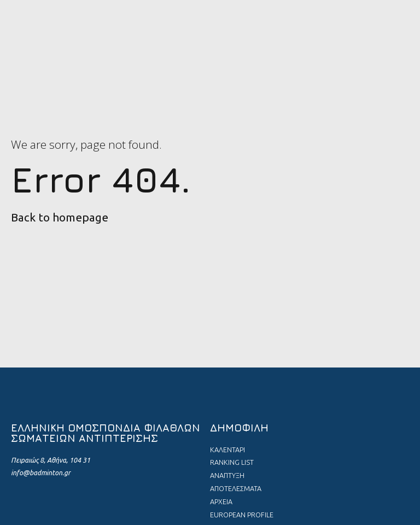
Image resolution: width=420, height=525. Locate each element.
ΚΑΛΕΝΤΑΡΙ (227, 450)
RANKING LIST (232, 462)
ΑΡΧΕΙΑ (221, 501)
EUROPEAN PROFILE (242, 515)
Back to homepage (60, 217)
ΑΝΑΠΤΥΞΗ (227, 475)
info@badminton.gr (41, 472)
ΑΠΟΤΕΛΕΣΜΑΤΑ (236, 488)
